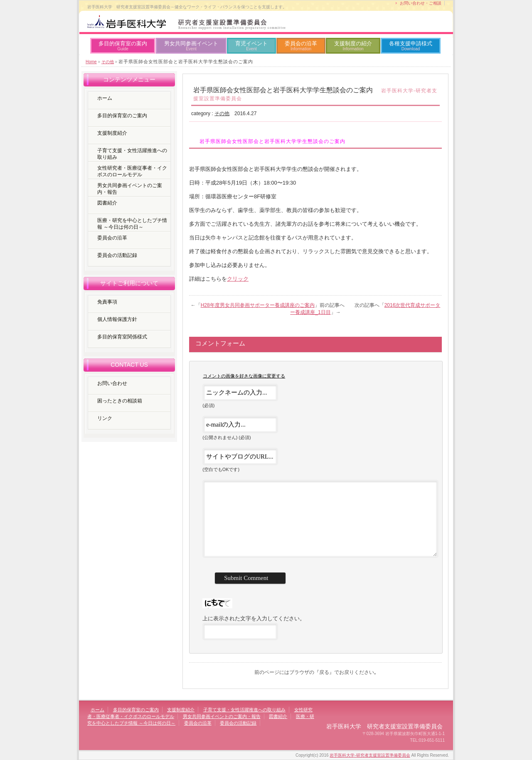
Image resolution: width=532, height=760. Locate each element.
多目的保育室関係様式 (122, 337)
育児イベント (251, 46)
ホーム (105, 98)
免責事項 (107, 302)
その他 (108, 62)
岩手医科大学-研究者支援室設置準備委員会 (370, 755)
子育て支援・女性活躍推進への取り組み (132, 154)
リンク (105, 418)
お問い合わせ (112, 383)
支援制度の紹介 (353, 46)
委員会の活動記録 (117, 255)
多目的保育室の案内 (123, 46)
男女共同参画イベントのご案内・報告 (130, 189)
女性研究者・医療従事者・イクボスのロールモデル (132, 171)
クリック (238, 279)
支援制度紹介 (112, 133)
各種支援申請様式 (411, 46)
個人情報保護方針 (117, 319)
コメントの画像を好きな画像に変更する (244, 376)
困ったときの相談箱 (120, 401)
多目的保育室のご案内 (122, 116)
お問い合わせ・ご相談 (421, 3)
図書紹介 (107, 203)
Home (91, 62)
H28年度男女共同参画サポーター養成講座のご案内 (258, 305)
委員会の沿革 (301, 46)
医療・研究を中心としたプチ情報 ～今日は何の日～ (132, 224)
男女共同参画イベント (191, 46)
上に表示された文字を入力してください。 (254, 618)
